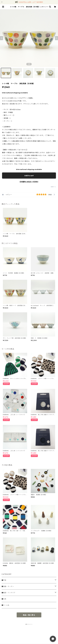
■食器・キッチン (8, 586)
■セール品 (5, 605)
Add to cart (29, 176)
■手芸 (4, 580)
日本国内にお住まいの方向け (29, 182)
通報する (53, 187)
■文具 (4, 599)
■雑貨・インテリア (8, 593)
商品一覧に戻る (29, 615)
